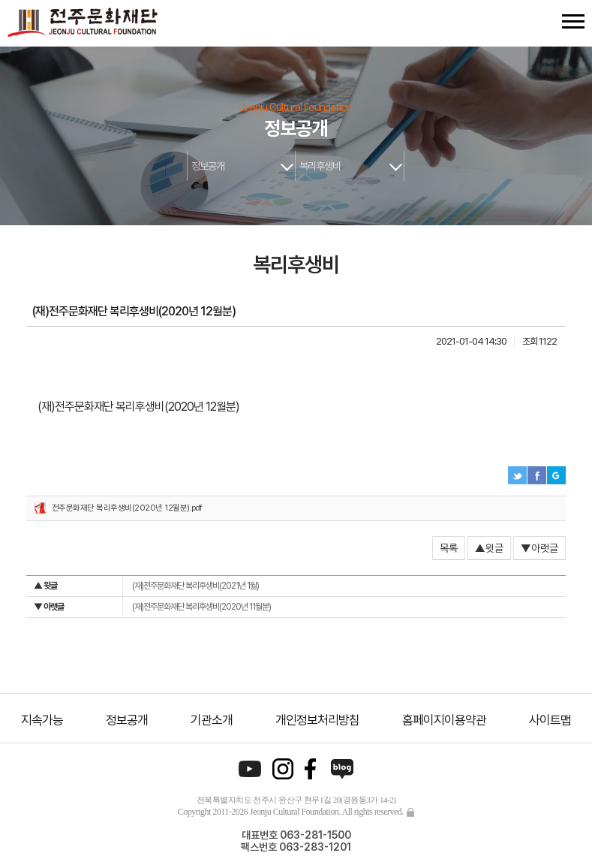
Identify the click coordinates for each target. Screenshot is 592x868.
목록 (449, 548)
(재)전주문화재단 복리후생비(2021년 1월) (146, 586)
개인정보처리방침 (317, 720)
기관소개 (212, 720)
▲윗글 (489, 548)
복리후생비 (320, 166)
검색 (546, 21)
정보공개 (208, 166)
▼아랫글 (539, 548)
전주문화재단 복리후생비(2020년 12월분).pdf (127, 508)
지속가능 (42, 720)
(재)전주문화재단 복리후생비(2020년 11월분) (152, 607)
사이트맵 (550, 720)
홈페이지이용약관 (444, 720)
